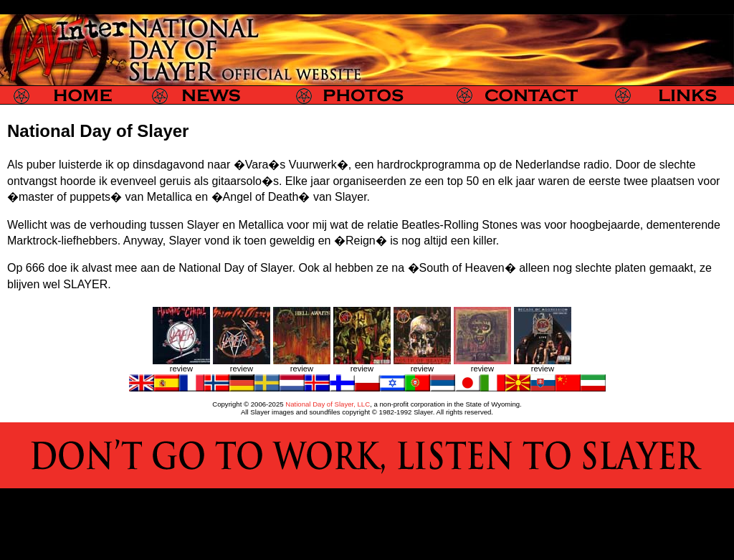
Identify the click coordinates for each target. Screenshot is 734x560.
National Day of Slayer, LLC (328, 404)
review (181, 369)
